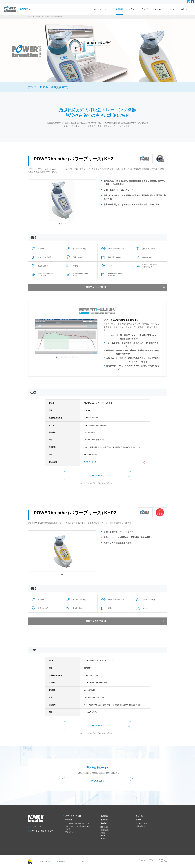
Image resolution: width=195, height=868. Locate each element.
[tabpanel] (62, 200)
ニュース (171, 9)
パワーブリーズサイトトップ (42, 831)
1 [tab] (59, 224)
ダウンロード (89, 462)
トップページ (36, 827)
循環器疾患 (105, 830)
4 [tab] (65, 357)
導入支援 (145, 9)
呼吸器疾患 (105, 827)
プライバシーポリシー (76, 861)
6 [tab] (70, 357)
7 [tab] (73, 357)
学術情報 (158, 9)
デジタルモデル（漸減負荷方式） (77, 823)
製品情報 (119, 9)
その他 (68, 829)
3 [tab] (65, 224)
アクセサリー (70, 832)
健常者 (103, 836)
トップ (30, 17)
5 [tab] (68, 357)
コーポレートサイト (43, 861)
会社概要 (59, 861)
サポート (184, 9)
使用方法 (132, 9)
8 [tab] (76, 357)
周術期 (103, 833)
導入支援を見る (97, 781)
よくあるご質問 (141, 823)
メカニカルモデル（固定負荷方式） (78, 826)
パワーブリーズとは (102, 9)
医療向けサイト (26, 9)
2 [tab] (62, 224)
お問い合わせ (141, 826)
